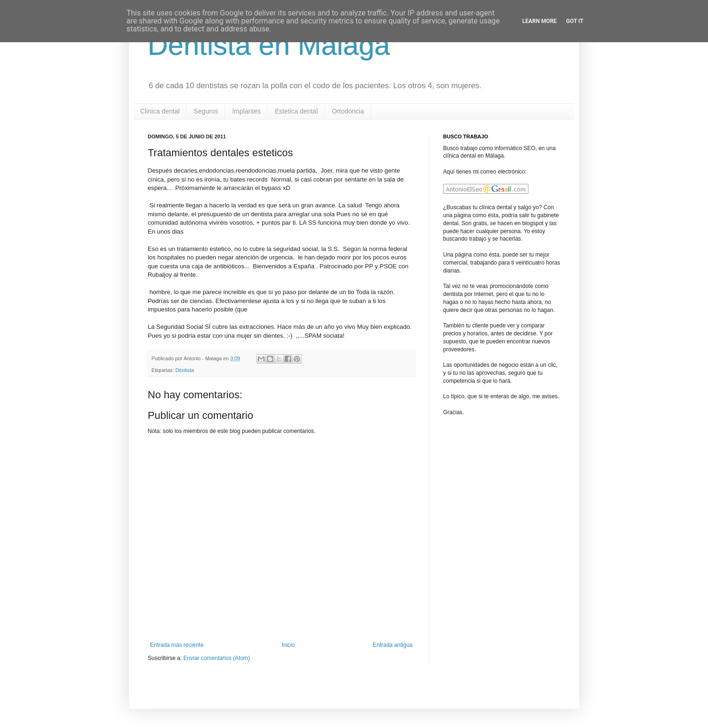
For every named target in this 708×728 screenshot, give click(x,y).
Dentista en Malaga (269, 45)
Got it (575, 21)
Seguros (206, 111)
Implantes (246, 111)
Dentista (185, 370)
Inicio (288, 645)
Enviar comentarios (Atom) (217, 658)
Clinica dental (160, 111)
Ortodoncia (348, 111)
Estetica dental (296, 111)
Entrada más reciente (177, 645)
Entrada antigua (393, 645)
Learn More (540, 21)
